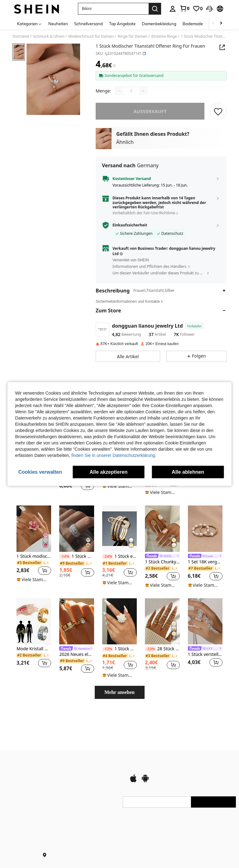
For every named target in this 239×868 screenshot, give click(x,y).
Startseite (21, 36)
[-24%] (108, 557)
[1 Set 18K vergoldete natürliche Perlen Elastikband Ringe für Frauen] (205, 529)
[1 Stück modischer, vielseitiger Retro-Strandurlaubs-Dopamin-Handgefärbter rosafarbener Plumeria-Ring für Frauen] (34, 529)
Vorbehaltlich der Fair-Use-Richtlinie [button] (144, 213)
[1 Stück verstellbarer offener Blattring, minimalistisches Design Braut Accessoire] (205, 621)
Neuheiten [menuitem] (58, 24)
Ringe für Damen (132, 36)
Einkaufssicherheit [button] (130, 225)
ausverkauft (150, 111)
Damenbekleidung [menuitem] (159, 24)
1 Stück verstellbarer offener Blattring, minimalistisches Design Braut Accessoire (205, 655)
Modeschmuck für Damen (91, 36)
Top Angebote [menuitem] (122, 24)
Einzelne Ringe (164, 36)
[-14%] (65, 557)
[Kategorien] (30, 24)
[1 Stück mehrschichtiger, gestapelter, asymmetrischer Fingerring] (76, 529)
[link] (184, 8)
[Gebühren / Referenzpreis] (114, 66)
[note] (119, 486)
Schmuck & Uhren (49, 36)
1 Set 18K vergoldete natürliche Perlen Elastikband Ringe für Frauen (205, 562)
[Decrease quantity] (119, 91)
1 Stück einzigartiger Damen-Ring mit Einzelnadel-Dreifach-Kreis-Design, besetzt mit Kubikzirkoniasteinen (119, 557)
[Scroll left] (213, 24)
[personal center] (173, 9)
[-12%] (108, 649)
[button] (113, 9)
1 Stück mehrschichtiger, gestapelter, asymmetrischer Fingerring (76, 557)
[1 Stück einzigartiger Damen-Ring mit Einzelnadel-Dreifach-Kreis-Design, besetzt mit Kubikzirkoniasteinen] (119, 529)
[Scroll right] (221, 24)
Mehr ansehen (119, 692)
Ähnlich (125, 142)
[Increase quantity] (143, 91)
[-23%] (150, 649)
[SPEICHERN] (218, 111)
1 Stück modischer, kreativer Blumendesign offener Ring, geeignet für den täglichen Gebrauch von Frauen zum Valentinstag (119, 649)
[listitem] (34, 544)
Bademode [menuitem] (193, 24)
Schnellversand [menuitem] (88, 24)
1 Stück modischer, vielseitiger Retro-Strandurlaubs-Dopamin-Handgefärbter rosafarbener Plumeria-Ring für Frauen (34, 556)
